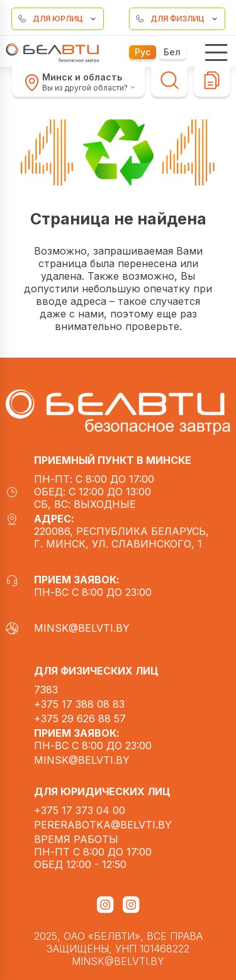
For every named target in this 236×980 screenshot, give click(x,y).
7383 (46, 690)
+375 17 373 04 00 (80, 810)
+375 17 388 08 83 (79, 704)
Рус (143, 52)
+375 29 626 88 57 (80, 718)
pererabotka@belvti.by (103, 825)
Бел (172, 52)
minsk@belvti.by (68, 628)
